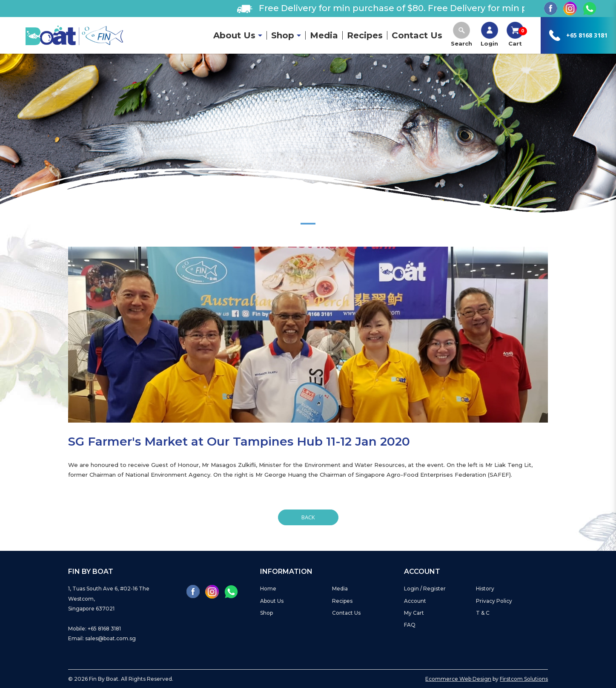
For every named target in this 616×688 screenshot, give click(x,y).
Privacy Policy (494, 601)
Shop (266, 613)
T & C (483, 613)
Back (308, 517)
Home (268, 589)
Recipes (342, 601)
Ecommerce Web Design (458, 679)
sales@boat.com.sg (110, 638)
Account (415, 601)
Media (340, 589)
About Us (272, 601)
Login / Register (425, 589)
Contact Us (346, 613)
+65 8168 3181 (587, 35)
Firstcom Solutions (524, 679)
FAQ (410, 625)
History (485, 589)
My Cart (414, 613)
